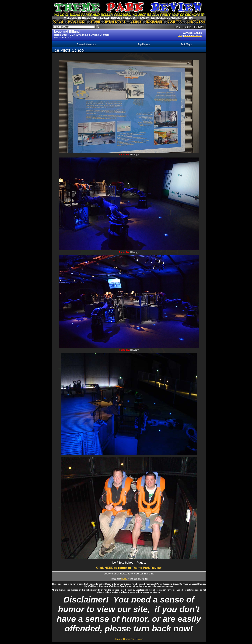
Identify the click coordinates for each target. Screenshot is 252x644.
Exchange (154, 22)
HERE (124, 579)
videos (136, 22)
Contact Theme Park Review (129, 639)
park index (77, 22)
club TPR (175, 22)
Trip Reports (144, 44)
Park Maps (186, 44)
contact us (196, 22)
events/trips (115, 22)
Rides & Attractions (87, 44)
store (95, 22)
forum (58, 22)
